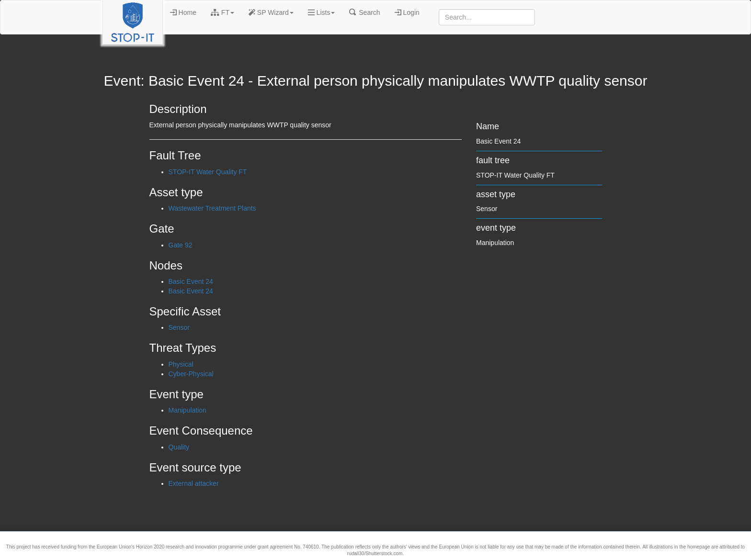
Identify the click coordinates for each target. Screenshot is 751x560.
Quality (179, 447)
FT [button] (222, 12)
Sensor (179, 327)
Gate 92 (181, 245)
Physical (181, 364)
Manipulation (188, 410)
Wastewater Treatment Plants (212, 208)
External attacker (194, 483)
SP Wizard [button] (271, 12)
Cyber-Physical (191, 374)
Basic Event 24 (191, 281)
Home (183, 12)
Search (364, 12)
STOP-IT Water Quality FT (208, 172)
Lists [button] (322, 12)
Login (407, 12)
